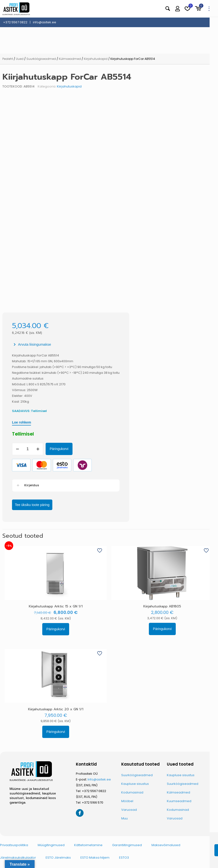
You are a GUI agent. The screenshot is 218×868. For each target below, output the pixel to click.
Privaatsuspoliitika (14, 845)
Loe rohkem (21, 422)
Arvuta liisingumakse (35, 344)
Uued (20, 59)
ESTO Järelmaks (58, 858)
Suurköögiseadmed (41, 59)
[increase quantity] (38, 449)
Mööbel (127, 801)
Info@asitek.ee (99, 779)
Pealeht (8, 59)
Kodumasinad (132, 792)
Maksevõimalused (166, 845)
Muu (124, 818)
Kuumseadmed (179, 801)
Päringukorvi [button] (56, 629)
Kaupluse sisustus (135, 784)
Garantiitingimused (127, 845)
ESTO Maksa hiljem (95, 858)
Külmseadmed (70, 59)
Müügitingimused (51, 845)
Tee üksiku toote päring (32, 505)
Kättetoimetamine (88, 845)
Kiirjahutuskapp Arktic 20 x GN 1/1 (56, 709)
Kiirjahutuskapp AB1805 (162, 606)
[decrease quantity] (17, 449)
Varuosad (129, 810)
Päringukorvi (59, 449)
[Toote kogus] (28, 449)
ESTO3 (124, 858)
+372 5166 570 (93, 802)
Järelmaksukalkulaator (18, 858)
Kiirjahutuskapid (96, 59)
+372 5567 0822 (94, 791)
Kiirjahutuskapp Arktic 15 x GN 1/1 (56, 606)
